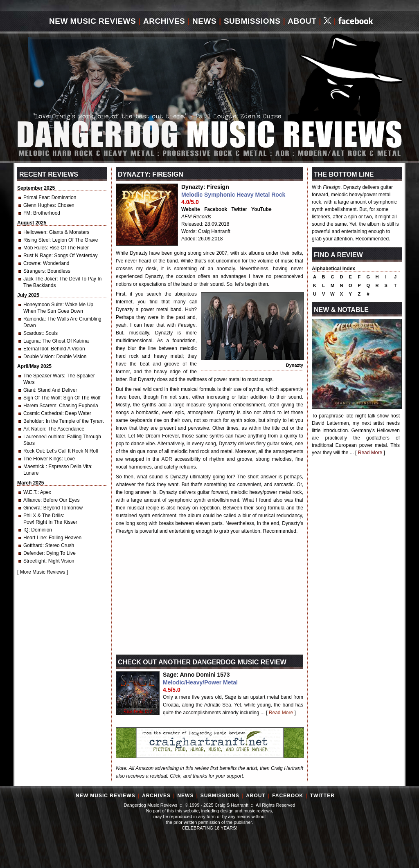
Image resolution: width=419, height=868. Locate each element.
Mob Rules (35, 248)
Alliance (32, 500)
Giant (29, 390)
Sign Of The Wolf (42, 398)
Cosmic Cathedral (43, 413)
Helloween (35, 232)
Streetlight (34, 561)
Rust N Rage (37, 256)
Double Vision (38, 357)
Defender (33, 553)
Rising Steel (36, 240)
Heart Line (35, 538)
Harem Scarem (40, 406)
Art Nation (34, 429)
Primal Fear (36, 197)
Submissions (252, 21)
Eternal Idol (36, 349)
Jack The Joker (40, 279)
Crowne (32, 263)
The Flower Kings (42, 459)
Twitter (239, 209)
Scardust (33, 333)
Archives (164, 21)
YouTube (261, 209)
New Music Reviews (92, 21)
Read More (281, 713)
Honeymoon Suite (43, 305)
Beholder (33, 421)
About (302, 21)
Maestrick (35, 467)
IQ (26, 530)
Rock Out (34, 451)
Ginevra (32, 508)
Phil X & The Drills (43, 516)
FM (27, 213)
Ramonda (34, 319)
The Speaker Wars (44, 376)
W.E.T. (30, 492)
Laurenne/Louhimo (44, 437)
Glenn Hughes (39, 205)
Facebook (216, 209)
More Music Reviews (43, 572)
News (204, 21)
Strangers (34, 271)
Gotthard (33, 545)
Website (191, 209)
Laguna (32, 341)
